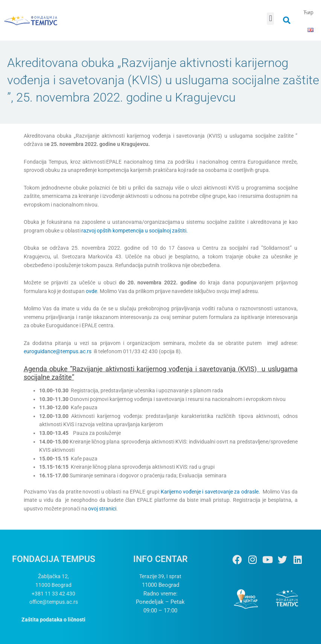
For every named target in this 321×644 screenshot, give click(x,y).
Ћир (308, 12)
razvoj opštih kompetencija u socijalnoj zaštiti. (135, 231)
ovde (91, 291)
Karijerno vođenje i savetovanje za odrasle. (210, 492)
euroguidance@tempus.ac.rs (58, 351)
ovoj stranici (102, 509)
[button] (270, 19)
